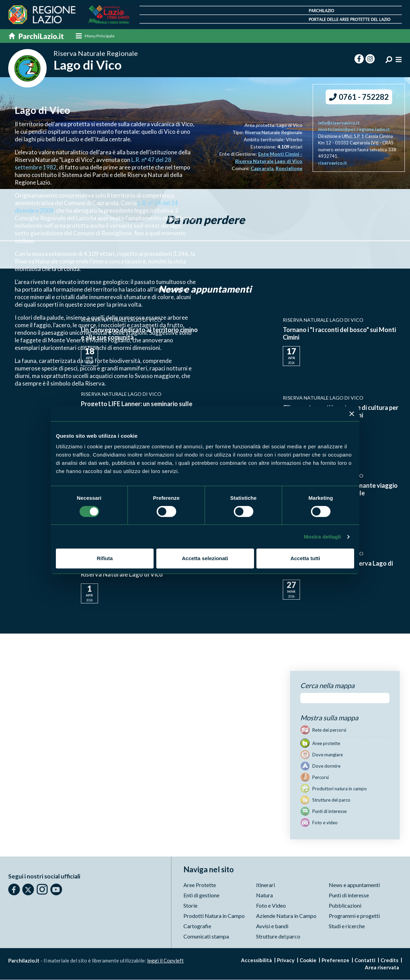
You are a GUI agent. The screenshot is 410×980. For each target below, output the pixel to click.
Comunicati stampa (206, 937)
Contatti (365, 960)
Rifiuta (105, 558)
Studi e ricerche (347, 926)
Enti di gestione (201, 895)
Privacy (286, 960)
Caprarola (262, 169)
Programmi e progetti (354, 916)
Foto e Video (271, 906)
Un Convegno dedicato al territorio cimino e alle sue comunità (139, 334)
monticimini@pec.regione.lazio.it (354, 130)
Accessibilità (256, 960)
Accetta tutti (305, 558)
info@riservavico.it (339, 123)
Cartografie (197, 926)
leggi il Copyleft (165, 961)
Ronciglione (289, 169)
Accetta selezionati (205, 558)
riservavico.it (333, 163)
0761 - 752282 (359, 97)
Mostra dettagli (322, 537)
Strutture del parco (278, 937)
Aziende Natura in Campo (286, 916)
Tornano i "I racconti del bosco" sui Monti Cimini (339, 334)
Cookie (308, 960)
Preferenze (335, 960)
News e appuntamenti (354, 885)
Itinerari (266, 885)
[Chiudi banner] (352, 414)
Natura (264, 895)
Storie (190, 906)
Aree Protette (200, 885)
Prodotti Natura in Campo (214, 916)
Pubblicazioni (345, 906)
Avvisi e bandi (272, 926)
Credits (389, 960)
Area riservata (382, 968)
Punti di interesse (349, 895)
